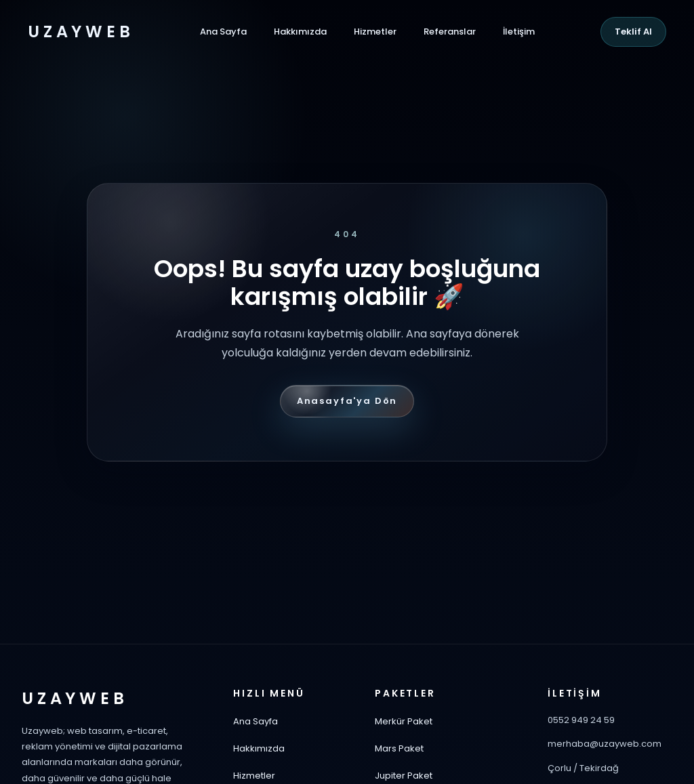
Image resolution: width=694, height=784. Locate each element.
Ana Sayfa (223, 32)
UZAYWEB (81, 32)
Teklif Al (633, 32)
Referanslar (450, 32)
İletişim (519, 32)
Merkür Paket (404, 721)
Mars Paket (399, 748)
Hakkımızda (300, 32)
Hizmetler (375, 32)
